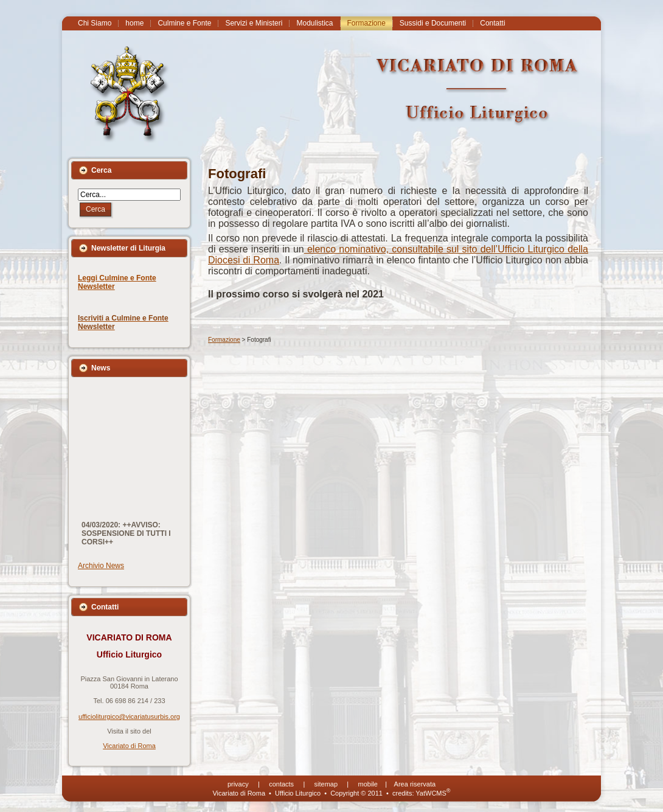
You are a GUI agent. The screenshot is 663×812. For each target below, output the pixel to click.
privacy (238, 784)
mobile (368, 784)
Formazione (224, 340)
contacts (281, 784)
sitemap (326, 784)
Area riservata (415, 784)
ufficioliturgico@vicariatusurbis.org (129, 717)
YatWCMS (433, 793)
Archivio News (101, 566)
